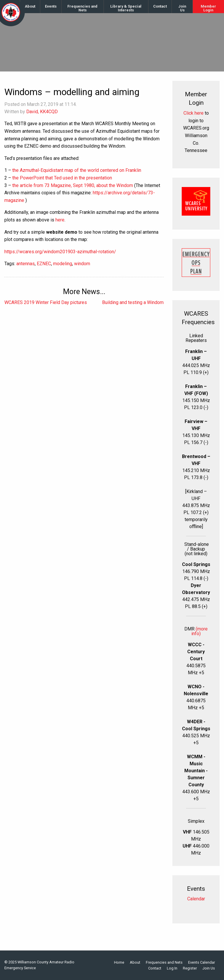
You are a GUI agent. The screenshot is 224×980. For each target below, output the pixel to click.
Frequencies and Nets (82, 8)
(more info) (199, 631)
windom (82, 264)
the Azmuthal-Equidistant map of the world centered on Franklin (77, 170)
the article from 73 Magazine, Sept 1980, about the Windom (73, 185)
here (60, 220)
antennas (26, 264)
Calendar (196, 899)
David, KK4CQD (42, 112)
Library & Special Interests (126, 8)
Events (51, 6)
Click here (194, 113)
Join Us (182, 8)
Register (190, 968)
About (30, 6)
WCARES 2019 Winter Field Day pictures (46, 302)
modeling (63, 264)
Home (119, 963)
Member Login (208, 8)
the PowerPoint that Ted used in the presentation (62, 178)
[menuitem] (30, 7)
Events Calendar (202, 963)
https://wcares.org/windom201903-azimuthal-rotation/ (60, 252)
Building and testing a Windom (133, 302)
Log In (172, 968)
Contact (160, 6)
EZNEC (44, 264)
